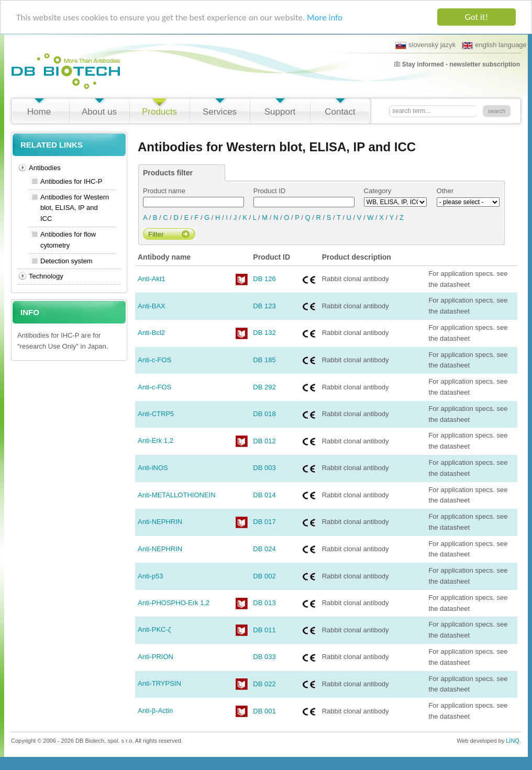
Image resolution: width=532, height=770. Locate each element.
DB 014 (264, 495)
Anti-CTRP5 (156, 414)
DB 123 (264, 306)
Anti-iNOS (153, 468)
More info (325, 18)
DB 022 (264, 684)
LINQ (513, 741)
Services (220, 112)
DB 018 (264, 414)
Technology (46, 276)
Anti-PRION (156, 657)
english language (494, 45)
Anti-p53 (150, 576)
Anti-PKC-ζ (154, 629)
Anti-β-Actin (155, 711)
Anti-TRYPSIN (159, 683)
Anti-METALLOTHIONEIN (177, 495)
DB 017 (264, 522)
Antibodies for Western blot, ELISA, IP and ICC (75, 208)
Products (159, 112)
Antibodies (45, 168)
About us (99, 112)
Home (39, 112)
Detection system (66, 261)
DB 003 (264, 468)
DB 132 (264, 333)
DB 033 (264, 657)
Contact (340, 112)
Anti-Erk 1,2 (156, 440)
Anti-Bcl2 (151, 333)
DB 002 (264, 576)
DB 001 (264, 711)
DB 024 (264, 549)
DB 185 (264, 360)
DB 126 (264, 279)
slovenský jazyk (425, 45)
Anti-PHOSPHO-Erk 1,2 (174, 603)
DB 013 (264, 603)
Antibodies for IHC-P (71, 181)
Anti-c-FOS (154, 360)
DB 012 (264, 441)
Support (280, 112)
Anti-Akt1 (152, 279)
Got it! (476, 17)
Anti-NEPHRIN (160, 522)
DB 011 (264, 630)
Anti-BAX (152, 306)
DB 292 (264, 387)
